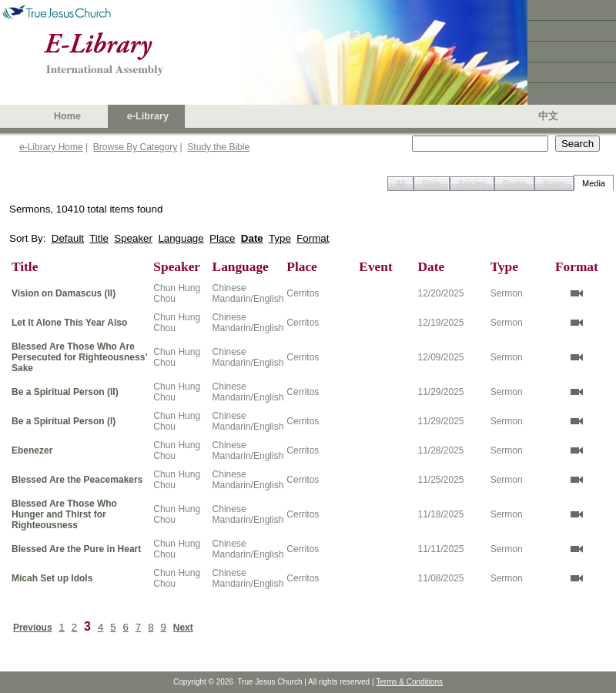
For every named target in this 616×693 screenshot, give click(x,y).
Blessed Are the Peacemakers (77, 480)
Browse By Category (135, 147)
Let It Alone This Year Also (69, 323)
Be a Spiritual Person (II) (65, 392)
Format (313, 238)
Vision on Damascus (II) (64, 293)
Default (68, 238)
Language (181, 238)
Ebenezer (32, 450)
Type (280, 238)
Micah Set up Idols (52, 578)
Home (67, 116)
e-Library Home (51, 147)
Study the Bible (218, 147)
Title (99, 238)
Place (222, 238)
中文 (548, 116)
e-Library (148, 116)
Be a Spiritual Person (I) (64, 421)
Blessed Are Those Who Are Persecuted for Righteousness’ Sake (79, 357)
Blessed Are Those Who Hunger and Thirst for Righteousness (64, 514)
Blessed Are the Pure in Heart (76, 549)
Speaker (133, 238)
